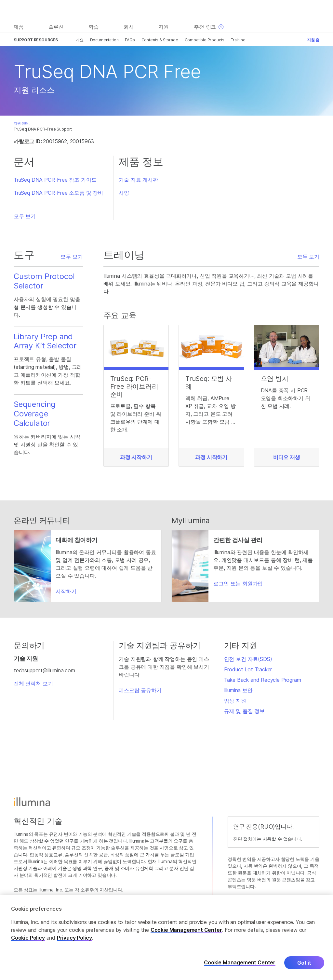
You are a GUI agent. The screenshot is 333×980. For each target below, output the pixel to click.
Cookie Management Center (186, 934)
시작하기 (66, 591)
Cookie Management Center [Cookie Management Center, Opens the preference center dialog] (240, 967)
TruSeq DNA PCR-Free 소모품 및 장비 (58, 193)
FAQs (130, 40)
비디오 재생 (287, 457)
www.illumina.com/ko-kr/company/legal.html (94, 896)
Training (238, 40)
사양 (124, 193)
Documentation (104, 40)
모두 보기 (25, 216)
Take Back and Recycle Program (263, 680)
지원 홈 (313, 40)
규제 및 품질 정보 (244, 711)
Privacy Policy (74, 942)
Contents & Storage (160, 40)
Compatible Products (205, 40)
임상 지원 (235, 701)
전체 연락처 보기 (33, 683)
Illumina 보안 (238, 690)
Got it (304, 967)
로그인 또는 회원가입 (238, 583)
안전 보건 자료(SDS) (248, 659)
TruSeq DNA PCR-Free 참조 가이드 (55, 180)
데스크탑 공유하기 (140, 690)
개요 (80, 40)
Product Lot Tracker (248, 669)
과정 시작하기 (136, 457)
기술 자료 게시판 (138, 180)
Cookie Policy (28, 942)
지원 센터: (22, 123)
